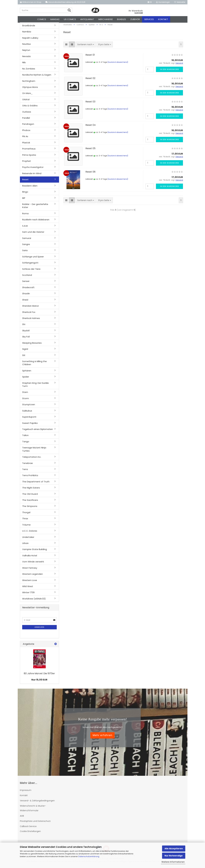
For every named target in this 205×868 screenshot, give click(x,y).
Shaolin (26, 295)
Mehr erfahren (102, 737)
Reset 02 (90, 80)
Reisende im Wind (32, 175)
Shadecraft (28, 289)
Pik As (25, 138)
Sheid (25, 301)
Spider (26, 378)
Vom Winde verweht (33, 563)
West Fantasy (30, 569)
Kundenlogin (163, 2)
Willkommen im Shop (31, 2)
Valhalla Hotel (30, 557)
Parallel (26, 119)
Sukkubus (27, 412)
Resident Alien (30, 187)
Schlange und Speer (33, 258)
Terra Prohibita (30, 477)
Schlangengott (30, 264)
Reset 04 (91, 127)
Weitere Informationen (173, 862)
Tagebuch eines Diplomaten (38, 431)
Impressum (26, 792)
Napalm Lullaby (30, 39)
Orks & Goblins (30, 107)
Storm (26, 400)
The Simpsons (30, 508)
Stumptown (29, 406)
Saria (25, 252)
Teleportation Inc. (32, 458)
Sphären (27, 372)
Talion (25, 437)
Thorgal (26, 514)
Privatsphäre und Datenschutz (35, 823)
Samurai (27, 240)
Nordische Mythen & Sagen (37, 76)
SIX (24, 357)
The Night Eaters (31, 489)
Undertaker (28, 539)
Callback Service (28, 828)
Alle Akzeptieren (174, 849)
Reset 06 (90, 173)
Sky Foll (26, 338)
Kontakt (163, 19)
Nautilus (26, 46)
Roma (25, 215)
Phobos (26, 132)
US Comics (70, 19)
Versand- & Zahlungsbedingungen (37, 802)
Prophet (27, 163)
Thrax (25, 520)
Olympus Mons (30, 89)
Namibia (27, 33)
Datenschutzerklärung (89, 856)
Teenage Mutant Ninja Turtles (34, 451)
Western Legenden (32, 576)
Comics (42, 19)
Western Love (30, 582)
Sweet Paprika (30, 425)
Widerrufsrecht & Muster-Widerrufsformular (33, 810)
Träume (26, 526)
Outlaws (27, 113)
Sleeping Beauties (32, 344)
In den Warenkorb (170, 71)
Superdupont (29, 418)
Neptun (26, 52)
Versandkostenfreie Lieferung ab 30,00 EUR (65, 2)
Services (149, 19)
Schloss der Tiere (31, 271)
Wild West (28, 588)
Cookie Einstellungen (30, 833)
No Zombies (29, 70)
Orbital (26, 101)
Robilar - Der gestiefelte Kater (35, 207)
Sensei (26, 283)
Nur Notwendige (174, 856)
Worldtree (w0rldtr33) (34, 600)
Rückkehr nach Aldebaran (36, 221)
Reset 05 (90, 150)
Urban (25, 545)
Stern (25, 394)
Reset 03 (90, 103)
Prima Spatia (29, 157)
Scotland (27, 277)
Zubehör (135, 19)
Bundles (122, 19)
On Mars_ (27, 95)
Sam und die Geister (33, 233)
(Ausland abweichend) (118, 64)
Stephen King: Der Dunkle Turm (35, 386)
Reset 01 (90, 56)
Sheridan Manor (31, 307)
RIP (24, 200)
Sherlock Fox (29, 314)
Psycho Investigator (33, 169)
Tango (26, 443)
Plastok (26, 144)
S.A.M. (25, 227)
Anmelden (39, 629)
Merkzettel (180, 2)
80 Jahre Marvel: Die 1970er (39, 675)
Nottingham (29, 83)
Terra (25, 471)
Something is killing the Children (34, 364)
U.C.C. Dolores (30, 532)
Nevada (26, 58)
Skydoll (26, 332)
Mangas (55, 19)
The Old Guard (30, 496)
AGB (22, 817)
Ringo (25, 193)
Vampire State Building (35, 551)
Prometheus (29, 150)
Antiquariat (87, 19)
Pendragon (28, 126)
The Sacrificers (30, 502)
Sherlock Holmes (31, 320)
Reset (25, 181)
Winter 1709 (28, 594)
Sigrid (25, 351)
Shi (24, 326)
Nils (24, 64)
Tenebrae (27, 465)
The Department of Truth (36, 483)
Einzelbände (29, 27)
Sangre (26, 246)
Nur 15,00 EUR (39, 681)
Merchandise (106, 19)
